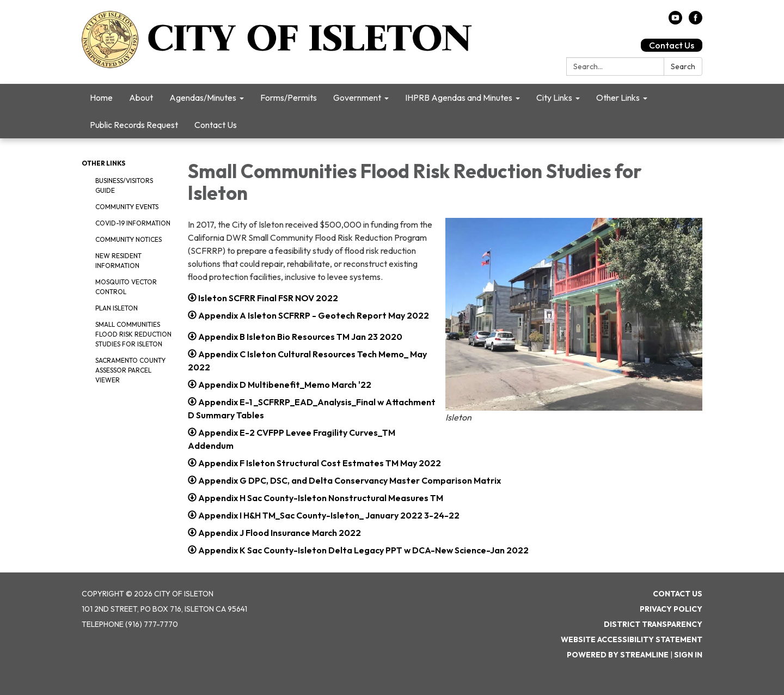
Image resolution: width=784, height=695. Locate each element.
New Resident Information (118, 261)
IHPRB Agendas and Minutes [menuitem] (459, 97)
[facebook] (696, 21)
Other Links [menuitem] (618, 97)
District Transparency (653, 624)
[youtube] (675, 21)
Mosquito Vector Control (126, 287)
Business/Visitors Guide (124, 185)
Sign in (688, 655)
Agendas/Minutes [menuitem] (203, 97)
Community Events (127, 207)
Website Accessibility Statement (632, 639)
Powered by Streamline (618, 655)
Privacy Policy (671, 609)
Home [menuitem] (101, 97)
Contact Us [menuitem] (216, 125)
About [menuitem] (141, 97)
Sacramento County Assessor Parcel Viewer (130, 370)
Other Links (103, 163)
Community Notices (128, 239)
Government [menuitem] (357, 97)
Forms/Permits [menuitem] (289, 97)
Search (683, 66)
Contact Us (672, 45)
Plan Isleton (117, 308)
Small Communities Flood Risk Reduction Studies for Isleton (133, 334)
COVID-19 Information (133, 223)
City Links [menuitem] (554, 97)
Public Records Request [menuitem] (134, 125)
